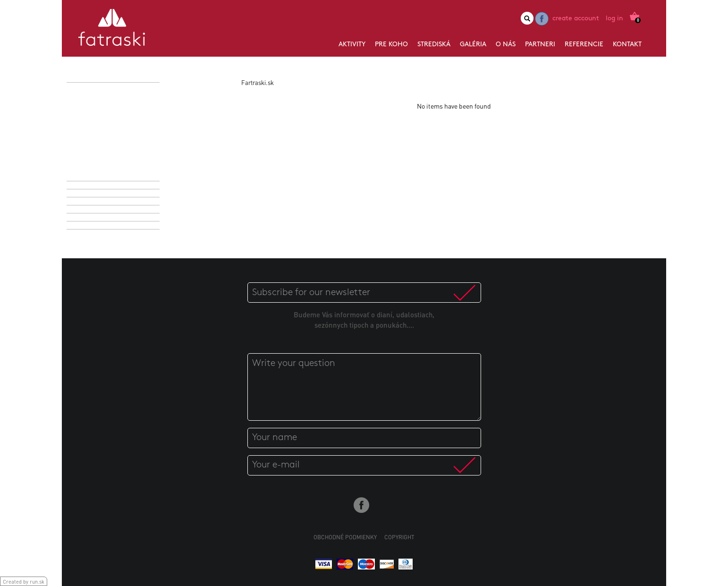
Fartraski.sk (258, 82)
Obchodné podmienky (345, 537)
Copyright (399, 537)
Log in (614, 19)
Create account (576, 19)
